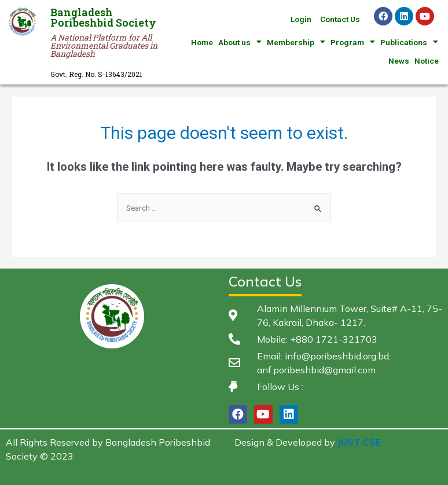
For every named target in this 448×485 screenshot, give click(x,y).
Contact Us (340, 19)
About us (240, 42)
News (399, 61)
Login (301, 19)
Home (202, 42)
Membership (296, 42)
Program (353, 42)
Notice (427, 61)
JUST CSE (359, 442)
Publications (409, 42)
